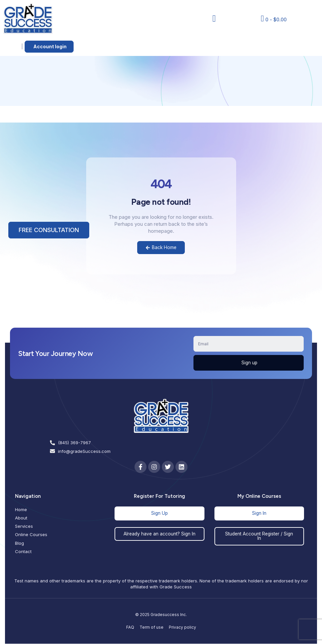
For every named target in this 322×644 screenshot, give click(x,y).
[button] (214, 19)
